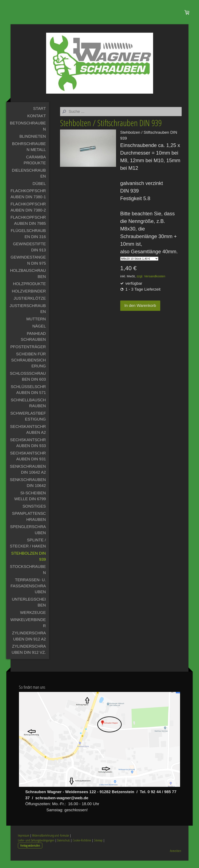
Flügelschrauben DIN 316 (28, 241)
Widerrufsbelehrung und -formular (51, 843)
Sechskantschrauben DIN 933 (28, 450)
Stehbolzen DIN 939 (29, 564)
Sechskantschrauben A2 (28, 437)
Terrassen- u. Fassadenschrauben (28, 593)
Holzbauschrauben (28, 281)
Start (39, 116)
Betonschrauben (28, 133)
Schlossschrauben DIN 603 (28, 384)
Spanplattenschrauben (29, 524)
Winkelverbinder (28, 630)
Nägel (39, 334)
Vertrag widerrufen (30, 853)
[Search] (121, 119)
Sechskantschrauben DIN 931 (28, 464)
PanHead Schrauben (33, 344)
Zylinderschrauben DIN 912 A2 (29, 643)
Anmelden (176, 858)
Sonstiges (34, 514)
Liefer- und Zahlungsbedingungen (36, 848)
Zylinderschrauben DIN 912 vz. (29, 657)
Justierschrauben (28, 316)
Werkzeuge (33, 620)
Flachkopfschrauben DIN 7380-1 (28, 201)
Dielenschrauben (29, 181)
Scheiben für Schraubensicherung (29, 367)
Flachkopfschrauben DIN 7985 (28, 228)
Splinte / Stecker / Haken (28, 550)
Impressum (24, 843)
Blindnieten (33, 144)
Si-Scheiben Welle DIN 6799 (30, 503)
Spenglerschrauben (28, 537)
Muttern (36, 326)
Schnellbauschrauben (28, 410)
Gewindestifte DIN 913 (29, 254)
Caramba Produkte (35, 167)
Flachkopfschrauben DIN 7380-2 (28, 214)
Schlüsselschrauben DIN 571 (28, 397)
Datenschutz (63, 848)
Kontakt (36, 123)
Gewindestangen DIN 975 (28, 268)
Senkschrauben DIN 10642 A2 (28, 477)
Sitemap (98, 848)
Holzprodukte (29, 291)
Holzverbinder (29, 299)
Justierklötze (30, 306)
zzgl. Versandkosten (151, 284)
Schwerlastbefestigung (28, 424)
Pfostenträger (28, 354)
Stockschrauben (28, 577)
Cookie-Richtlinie (82, 848)
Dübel (39, 191)
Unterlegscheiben (29, 610)
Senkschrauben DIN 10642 (28, 490)
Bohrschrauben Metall (29, 154)
